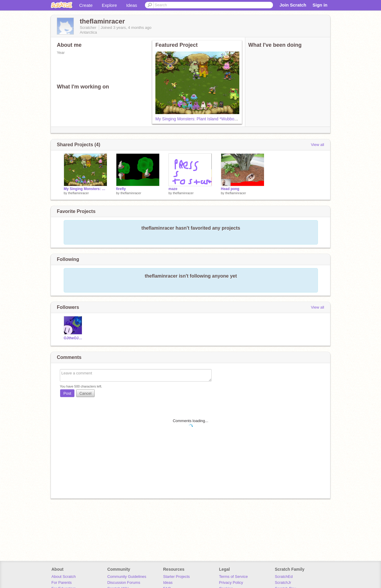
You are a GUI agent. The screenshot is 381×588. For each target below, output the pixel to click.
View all (317, 145)
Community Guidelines (127, 577)
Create (86, 5)
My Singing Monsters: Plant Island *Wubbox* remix (202, 119)
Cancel (85, 393)
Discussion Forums (124, 582)
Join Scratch (293, 5)
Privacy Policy (231, 582)
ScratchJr (283, 582)
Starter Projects (177, 577)
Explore (109, 5)
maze (173, 189)
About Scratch (64, 577)
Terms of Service (234, 577)
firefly (121, 189)
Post (67, 393)
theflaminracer (79, 193)
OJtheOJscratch (74, 338)
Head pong (230, 189)
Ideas (132, 5)
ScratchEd (284, 577)
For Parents (62, 582)
